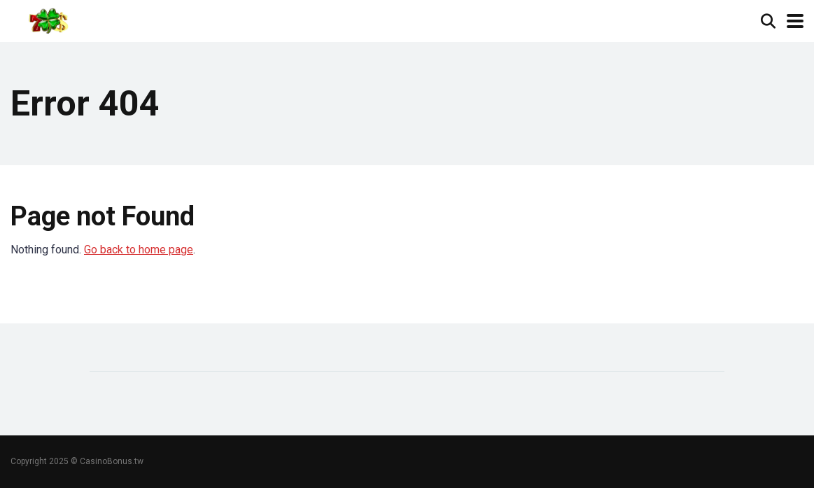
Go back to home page (139, 250)
